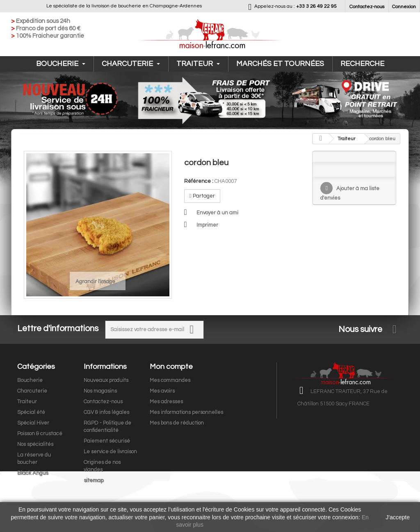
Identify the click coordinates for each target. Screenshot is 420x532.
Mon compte (171, 367)
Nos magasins (100, 391)
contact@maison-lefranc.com (366, 434)
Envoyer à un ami (217, 213)
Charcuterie (131, 64)
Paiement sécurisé (107, 441)
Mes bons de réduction (177, 423)
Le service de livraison (110, 452)
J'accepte (398, 517)
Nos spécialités (35, 444)
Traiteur (198, 64)
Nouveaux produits (106, 380)
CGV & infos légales (106, 412)
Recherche (362, 64)
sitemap (94, 480)
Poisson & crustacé (40, 434)
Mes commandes (170, 380)
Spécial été (31, 412)
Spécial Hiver (33, 423)
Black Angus (33, 473)
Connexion (404, 7)
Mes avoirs (162, 391)
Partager (202, 196)
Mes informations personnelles (186, 412)
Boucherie (61, 64)
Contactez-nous (367, 7)
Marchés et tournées (280, 64)
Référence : (199, 181)
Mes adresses (166, 402)
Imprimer (207, 225)
